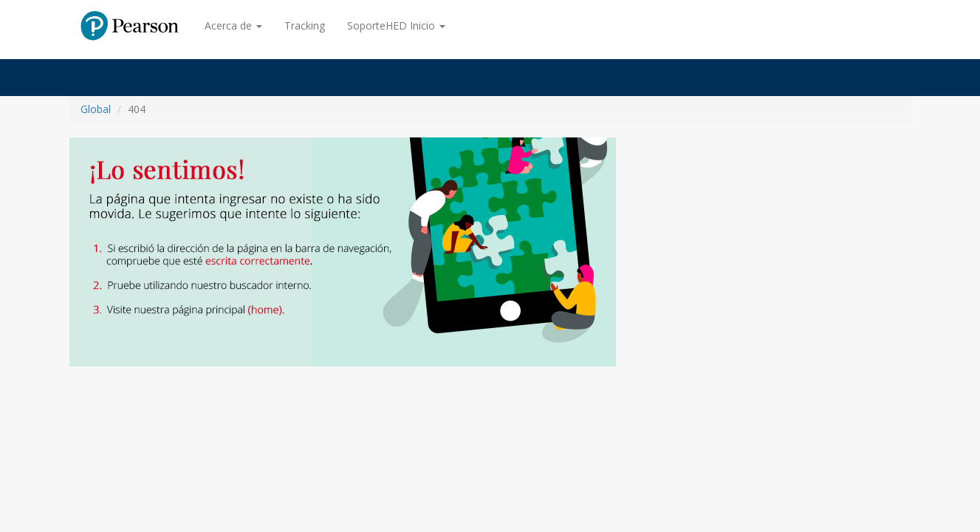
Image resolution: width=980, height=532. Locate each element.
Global (96, 109)
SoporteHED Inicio (396, 25)
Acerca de (233, 25)
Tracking (305, 25)
